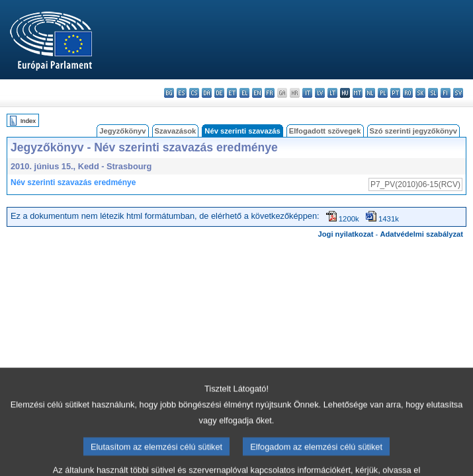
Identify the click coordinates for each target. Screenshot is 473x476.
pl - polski (383, 93)
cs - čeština (194, 93)
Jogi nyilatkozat (346, 234)
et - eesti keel (232, 93)
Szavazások (176, 131)
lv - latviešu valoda (320, 93)
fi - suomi (446, 93)
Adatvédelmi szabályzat (421, 234)
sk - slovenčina (420, 93)
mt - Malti (358, 93)
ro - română (408, 93)
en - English (257, 93)
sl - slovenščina (433, 93)
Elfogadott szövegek (325, 131)
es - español (182, 93)
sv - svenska (458, 93)
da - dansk (207, 93)
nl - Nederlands (370, 93)
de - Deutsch (219, 93)
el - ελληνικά (244, 93)
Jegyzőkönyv (122, 131)
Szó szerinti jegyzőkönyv (413, 131)
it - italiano (307, 93)
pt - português (395, 93)
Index (28, 121)
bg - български (169, 93)
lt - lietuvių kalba (332, 93)
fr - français (270, 93)
